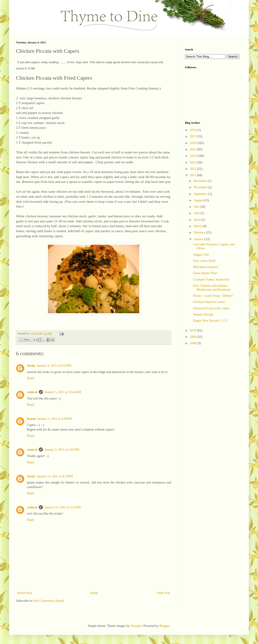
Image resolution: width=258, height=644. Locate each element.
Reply (31, 378)
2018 (194, 130)
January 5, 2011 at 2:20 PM (54, 419)
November (201, 187)
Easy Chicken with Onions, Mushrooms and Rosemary (212, 288)
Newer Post (25, 593)
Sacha (31, 366)
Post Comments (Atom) (49, 601)
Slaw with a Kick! (204, 261)
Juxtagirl (136, 626)
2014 (194, 156)
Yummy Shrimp (203, 314)
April (197, 220)
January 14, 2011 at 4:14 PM (55, 476)
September (201, 194)
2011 (193, 175)
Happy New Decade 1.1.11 (210, 321)
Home (94, 593)
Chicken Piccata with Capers (211, 308)
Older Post (163, 593)
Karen (31, 419)
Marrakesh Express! (206, 267)
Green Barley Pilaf (205, 273)
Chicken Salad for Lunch (209, 302)
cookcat (32, 392)
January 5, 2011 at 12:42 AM (63, 392)
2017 (194, 136)
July (197, 207)
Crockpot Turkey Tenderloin (211, 280)
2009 (194, 337)
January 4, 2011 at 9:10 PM (54, 366)
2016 (194, 143)
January (199, 239)
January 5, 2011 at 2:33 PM (62, 450)
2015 (194, 149)
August (199, 200)
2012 (194, 169)
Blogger (164, 626)
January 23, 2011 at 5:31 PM (63, 507)
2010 (194, 330)
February (200, 233)
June (197, 213)
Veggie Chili (201, 255)
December (201, 181)
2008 (194, 343)
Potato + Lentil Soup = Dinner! (213, 296)
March (198, 226)
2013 (194, 162)
